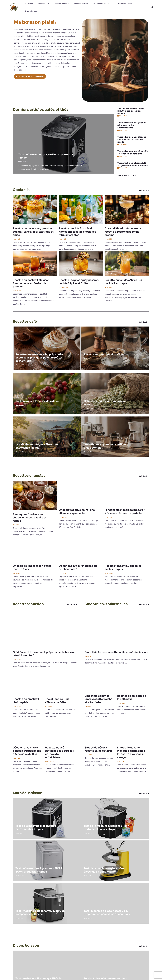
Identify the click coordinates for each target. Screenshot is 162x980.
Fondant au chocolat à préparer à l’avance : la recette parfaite (125, 511)
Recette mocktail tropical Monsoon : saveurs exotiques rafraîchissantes (77, 231)
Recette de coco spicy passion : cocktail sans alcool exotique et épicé (33, 231)
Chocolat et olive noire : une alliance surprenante (77, 511)
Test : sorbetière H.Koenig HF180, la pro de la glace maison (131, 110)
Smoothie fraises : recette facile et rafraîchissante (117, 651)
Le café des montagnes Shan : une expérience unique (37, 445)
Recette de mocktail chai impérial (26, 700)
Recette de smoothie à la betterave (132, 697)
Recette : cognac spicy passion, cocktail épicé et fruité (79, 281)
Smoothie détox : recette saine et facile (99, 749)
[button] (152, 7)
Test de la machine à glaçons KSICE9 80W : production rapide (132, 139)
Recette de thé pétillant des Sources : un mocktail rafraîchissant (59, 752)
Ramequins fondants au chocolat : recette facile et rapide (30, 517)
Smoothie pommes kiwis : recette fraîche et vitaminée (98, 698)
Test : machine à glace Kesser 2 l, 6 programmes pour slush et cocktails (107, 912)
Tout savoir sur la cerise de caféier (37, 400)
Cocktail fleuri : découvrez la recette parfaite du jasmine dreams (123, 231)
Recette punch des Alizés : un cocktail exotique (123, 281)
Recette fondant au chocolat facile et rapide (123, 567)
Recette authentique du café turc (105, 354)
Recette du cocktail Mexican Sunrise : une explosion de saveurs (31, 283)
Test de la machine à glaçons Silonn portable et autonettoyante (132, 124)
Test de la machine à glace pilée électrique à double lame (133, 152)
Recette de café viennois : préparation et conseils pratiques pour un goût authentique (40, 357)
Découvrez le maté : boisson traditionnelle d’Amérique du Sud (27, 750)
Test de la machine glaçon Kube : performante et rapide (36, 827)
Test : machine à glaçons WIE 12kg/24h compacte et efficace (133, 164)
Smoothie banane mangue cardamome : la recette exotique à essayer (131, 752)
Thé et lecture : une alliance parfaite (57, 700)
